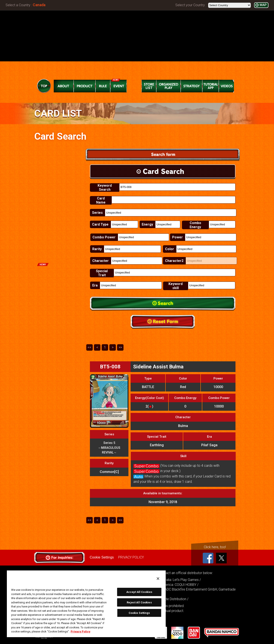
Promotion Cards (58, 272)
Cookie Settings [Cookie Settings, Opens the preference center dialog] (139, 613)
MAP (263, 5)
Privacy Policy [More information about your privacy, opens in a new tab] (80, 631)
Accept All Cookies (139, 592)
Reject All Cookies (139, 602)
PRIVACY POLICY (131, 557)
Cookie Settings (102, 557)
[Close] (158, 579)
